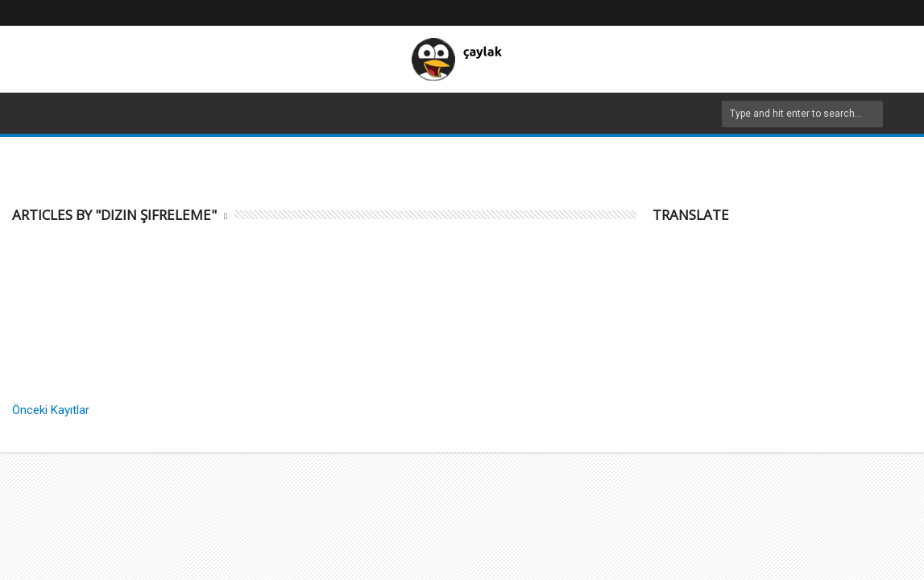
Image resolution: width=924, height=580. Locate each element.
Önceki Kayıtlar (51, 410)
